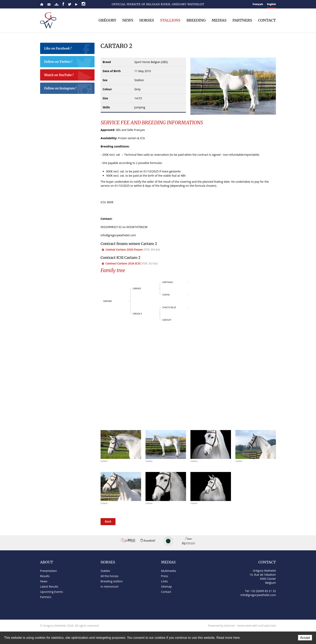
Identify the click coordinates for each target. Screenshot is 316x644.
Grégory (107, 20)
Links (164, 581)
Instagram (83, 4)
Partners (242, 20)
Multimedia (168, 571)
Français (258, 4)
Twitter (70, 4)
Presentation (48, 571)
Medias (219, 20)
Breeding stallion (112, 581)
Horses (147, 20)
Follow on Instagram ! (68, 89)
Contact (49, 5)
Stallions (170, 20)
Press (165, 576)
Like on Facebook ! (68, 49)
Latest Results (49, 586)
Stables (105, 571)
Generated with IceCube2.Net (257, 626)
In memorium (110, 586)
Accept (305, 638)
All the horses (110, 576)
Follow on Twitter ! (68, 62)
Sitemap (57, 5)
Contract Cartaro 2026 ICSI (131, 263)
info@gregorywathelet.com (258, 595)
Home (42, 4)
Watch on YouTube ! (68, 76)
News (128, 20)
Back (108, 522)
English (271, 4)
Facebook (63, 4)
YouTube (76, 4)
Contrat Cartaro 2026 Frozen (133, 250)
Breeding (196, 20)
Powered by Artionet (221, 626)
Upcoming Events (51, 592)
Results (45, 576)
